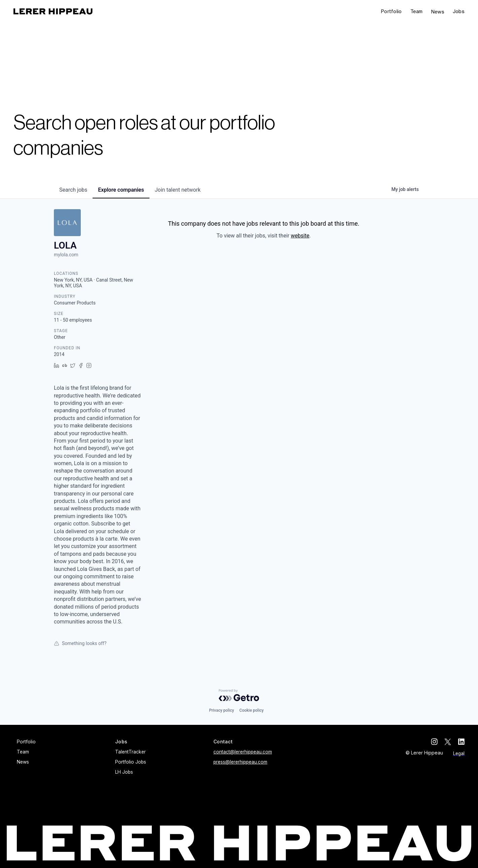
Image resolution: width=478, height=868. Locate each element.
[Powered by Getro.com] (239, 695)
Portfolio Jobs (131, 762)
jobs (73, 190)
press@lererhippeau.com (240, 762)
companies (121, 190)
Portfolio (391, 11)
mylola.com (66, 255)
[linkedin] (461, 742)
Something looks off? (80, 643)
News (438, 12)
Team (417, 11)
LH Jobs (124, 772)
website (300, 236)
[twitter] (448, 742)
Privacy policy (221, 710)
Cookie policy (251, 710)
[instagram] (434, 742)
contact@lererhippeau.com (243, 752)
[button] (459, 12)
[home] (53, 11)
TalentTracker (130, 752)
